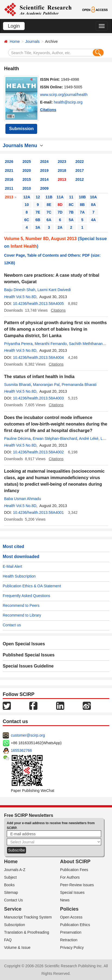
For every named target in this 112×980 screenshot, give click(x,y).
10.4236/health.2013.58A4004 (39, 357)
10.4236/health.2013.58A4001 (39, 512)
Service (13, 909)
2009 (44, 188)
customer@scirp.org (28, 735)
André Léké (89, 439)
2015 (27, 179)
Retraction (69, 940)
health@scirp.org (68, 102)
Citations (48, 110)
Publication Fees (74, 870)
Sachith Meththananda (88, 344)
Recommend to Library (22, 615)
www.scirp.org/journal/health (64, 95)
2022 (80, 162)
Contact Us (13, 900)
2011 (9, 188)
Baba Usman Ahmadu (23, 499)
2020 (27, 170)
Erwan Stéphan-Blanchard (55, 439)
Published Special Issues (29, 655)
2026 (9, 162)
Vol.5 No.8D (26, 297)
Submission (21, 129)
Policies (69, 909)
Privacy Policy (72, 947)
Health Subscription (19, 576)
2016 (9, 179)
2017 (80, 170)
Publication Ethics (75, 925)
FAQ (8, 940)
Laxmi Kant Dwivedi (54, 290)
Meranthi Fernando (51, 344)
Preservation (71, 932)
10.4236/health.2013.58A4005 (39, 304)
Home (15, 41)
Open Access (71, 917)
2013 (62, 179)
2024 (44, 162)
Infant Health (24, 246)
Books (9, 885)
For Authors (70, 877)
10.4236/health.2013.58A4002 (39, 452)
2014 (44, 179)
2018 (62, 170)
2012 (80, 179)
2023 (62, 162)
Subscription (15, 925)
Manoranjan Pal (46, 385)
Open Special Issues (24, 644)
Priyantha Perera (18, 344)
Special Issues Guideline (28, 666)
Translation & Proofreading (27, 932)
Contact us (12, 625)
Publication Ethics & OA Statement (32, 586)
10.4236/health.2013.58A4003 (39, 398)
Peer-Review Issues (77, 885)
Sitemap (11, 892)
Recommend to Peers (21, 605)
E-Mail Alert (12, 566)
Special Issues (72, 892)
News (65, 900)
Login (14, 26)
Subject (10, 877)
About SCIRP (75, 862)
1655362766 (21, 750)
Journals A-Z (15, 870)
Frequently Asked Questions (26, 596)
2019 (44, 170)
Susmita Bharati (17, 385)
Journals (32, 41)
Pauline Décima (17, 439)
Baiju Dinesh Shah (20, 290)
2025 (27, 162)
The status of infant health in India (39, 377)
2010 (27, 188)
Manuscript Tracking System (28, 917)
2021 (9, 170)
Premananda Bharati (79, 385)
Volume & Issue (17, 947)
